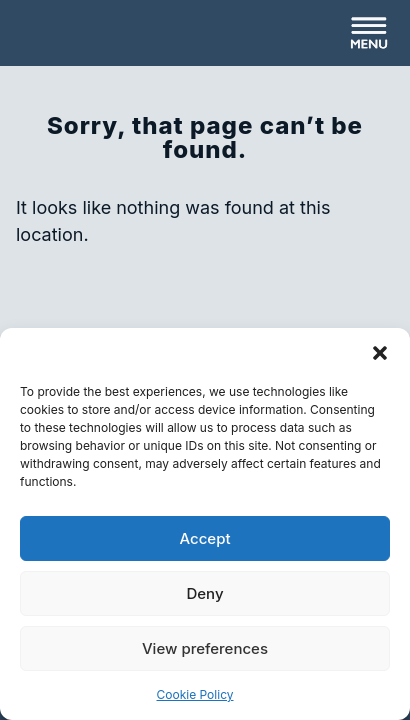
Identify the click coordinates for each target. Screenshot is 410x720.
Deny (204, 593)
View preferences (205, 648)
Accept (204, 538)
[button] (380, 353)
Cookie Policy (195, 694)
